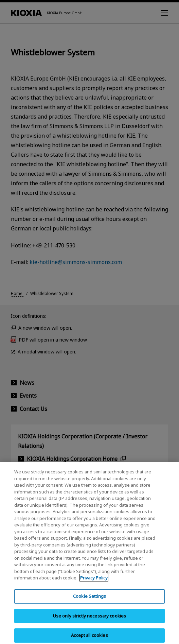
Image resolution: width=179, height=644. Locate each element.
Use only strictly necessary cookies (90, 622)
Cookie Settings (89, 603)
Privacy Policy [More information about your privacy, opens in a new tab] (94, 585)
